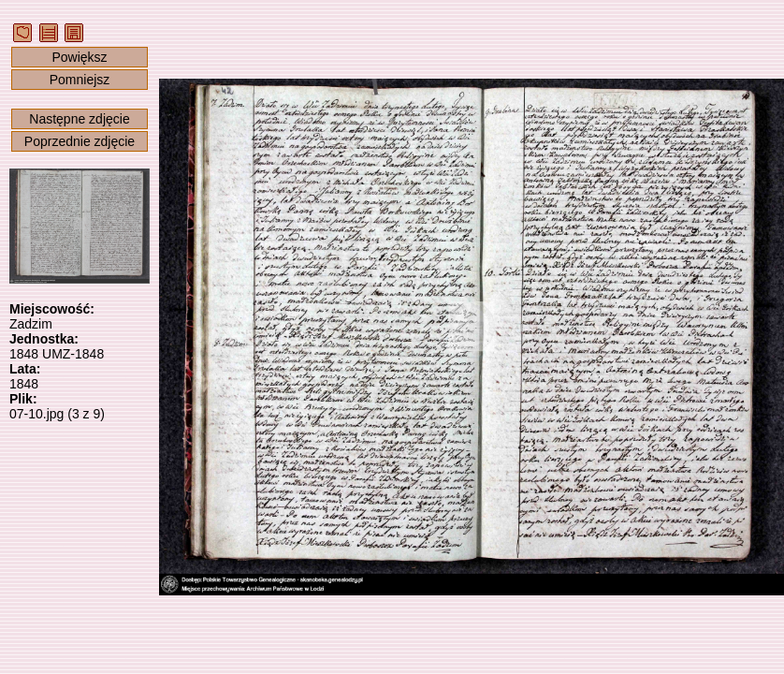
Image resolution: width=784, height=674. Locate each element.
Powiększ (79, 57)
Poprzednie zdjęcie (80, 141)
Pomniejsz (80, 80)
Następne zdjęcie (79, 119)
